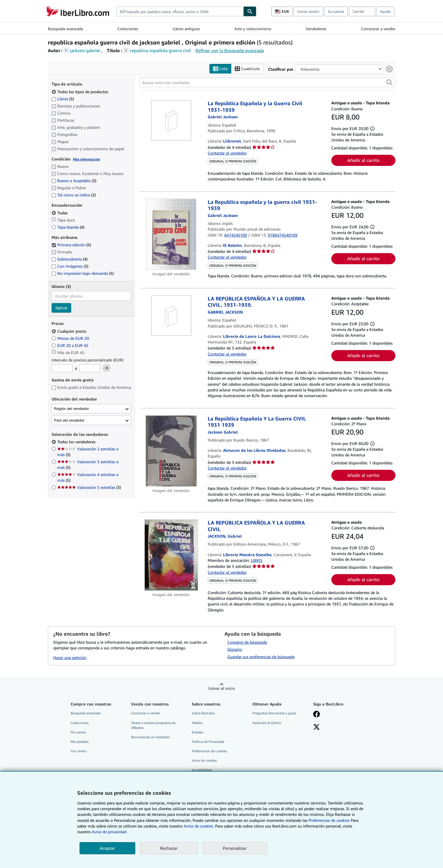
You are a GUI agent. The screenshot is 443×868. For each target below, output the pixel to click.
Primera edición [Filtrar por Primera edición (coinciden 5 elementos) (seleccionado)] (71, 245)
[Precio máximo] (90, 369)
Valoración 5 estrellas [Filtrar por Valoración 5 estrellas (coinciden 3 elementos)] (89, 488)
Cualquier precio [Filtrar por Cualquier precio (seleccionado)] (70, 331)
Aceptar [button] (107, 848)
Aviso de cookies (204, 761)
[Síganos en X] (317, 727)
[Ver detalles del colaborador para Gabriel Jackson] (223, 117)
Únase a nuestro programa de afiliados (153, 725)
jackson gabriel (85, 50)
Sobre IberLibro (203, 713)
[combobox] (180, 11)
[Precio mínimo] (62, 369)
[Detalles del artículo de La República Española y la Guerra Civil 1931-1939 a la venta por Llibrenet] (171, 121)
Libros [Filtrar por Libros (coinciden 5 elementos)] (63, 99)
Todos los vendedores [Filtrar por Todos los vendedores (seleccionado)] (77, 442)
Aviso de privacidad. (109, 832)
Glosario (235, 650)
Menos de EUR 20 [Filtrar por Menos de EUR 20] (71, 338)
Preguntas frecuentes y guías (274, 713)
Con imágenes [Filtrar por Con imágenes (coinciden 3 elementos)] (70, 266)
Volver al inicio (221, 689)
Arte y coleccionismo (253, 29)
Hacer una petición (70, 658)
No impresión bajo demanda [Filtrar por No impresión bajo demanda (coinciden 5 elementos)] (83, 274)
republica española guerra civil (160, 50)
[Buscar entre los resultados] (267, 83)
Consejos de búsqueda (247, 642)
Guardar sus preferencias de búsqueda (261, 657)
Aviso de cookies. (199, 826)
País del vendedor (69, 420)
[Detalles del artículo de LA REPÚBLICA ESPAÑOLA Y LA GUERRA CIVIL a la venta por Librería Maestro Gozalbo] (171, 555)
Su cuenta (336, 11)
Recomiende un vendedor (150, 737)
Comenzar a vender (378, 29)
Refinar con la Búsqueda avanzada (230, 50)
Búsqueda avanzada (65, 29)
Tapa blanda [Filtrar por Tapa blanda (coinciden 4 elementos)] (68, 227)
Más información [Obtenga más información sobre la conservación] (86, 159)
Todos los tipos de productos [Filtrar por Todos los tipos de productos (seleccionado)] (80, 92)
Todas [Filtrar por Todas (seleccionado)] (60, 213)
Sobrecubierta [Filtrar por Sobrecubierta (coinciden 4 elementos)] (70, 259)
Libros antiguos (186, 29)
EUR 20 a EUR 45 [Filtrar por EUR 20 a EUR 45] (71, 345)
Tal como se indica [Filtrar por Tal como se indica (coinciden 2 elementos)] (74, 195)
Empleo (198, 732)
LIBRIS (257, 561)
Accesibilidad (202, 770)
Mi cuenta (78, 732)
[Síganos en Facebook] (317, 715)
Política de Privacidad (208, 742)
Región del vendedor (72, 409)
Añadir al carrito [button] (363, 160)
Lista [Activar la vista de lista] (220, 69)
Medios (197, 723)
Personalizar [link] (235, 848)
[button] (389, 83)
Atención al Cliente (267, 723)
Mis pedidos (80, 742)
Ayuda (385, 11)
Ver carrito (79, 751)
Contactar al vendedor (227, 153)
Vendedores (316, 29)
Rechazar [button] (169, 848)
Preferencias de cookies (329, 820)
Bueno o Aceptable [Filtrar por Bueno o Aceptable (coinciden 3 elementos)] (74, 181)
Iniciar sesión (308, 11)
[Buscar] (250, 11)
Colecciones (128, 29)
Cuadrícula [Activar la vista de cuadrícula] (247, 69)
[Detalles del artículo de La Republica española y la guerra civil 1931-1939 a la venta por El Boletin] (171, 234)
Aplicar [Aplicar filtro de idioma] (61, 308)
